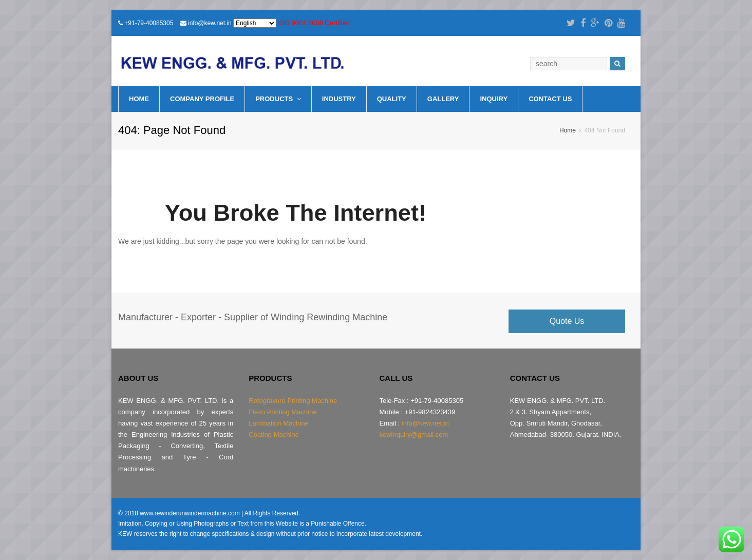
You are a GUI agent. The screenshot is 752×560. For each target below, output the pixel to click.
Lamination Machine (278, 423)
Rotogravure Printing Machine (293, 401)
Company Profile (202, 99)
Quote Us (567, 321)
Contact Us (550, 99)
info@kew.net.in (210, 23)
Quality (392, 99)
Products (278, 99)
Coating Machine (274, 435)
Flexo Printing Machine (283, 412)
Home (139, 99)
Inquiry (494, 99)
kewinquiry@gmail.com (414, 435)
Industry (339, 99)
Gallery (443, 99)
